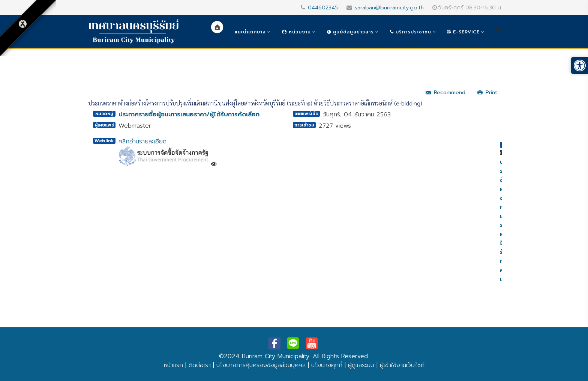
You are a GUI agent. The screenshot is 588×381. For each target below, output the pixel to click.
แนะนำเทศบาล (250, 32)
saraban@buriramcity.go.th (389, 8)
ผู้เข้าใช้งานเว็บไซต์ (402, 365)
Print (487, 93)
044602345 (323, 8)
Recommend (445, 93)
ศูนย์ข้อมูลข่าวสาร (350, 32)
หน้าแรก (173, 365)
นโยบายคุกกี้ (327, 365)
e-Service (463, 32)
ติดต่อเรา (200, 365)
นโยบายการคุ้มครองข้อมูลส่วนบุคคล (261, 365)
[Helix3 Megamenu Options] (499, 31)
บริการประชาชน (411, 32)
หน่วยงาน (296, 32)
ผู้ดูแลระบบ (361, 365)
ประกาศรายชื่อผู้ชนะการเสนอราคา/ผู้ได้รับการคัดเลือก (189, 114)
